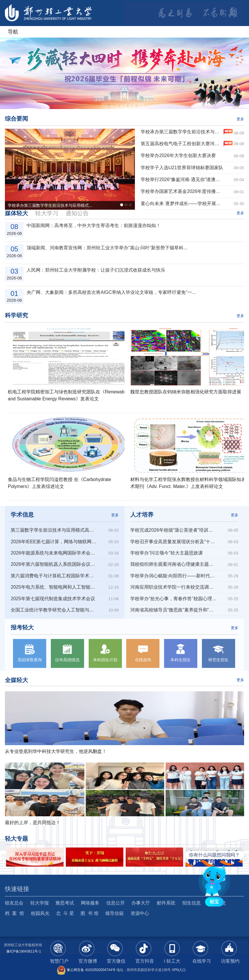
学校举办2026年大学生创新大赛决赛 (178, 155)
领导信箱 (114, 913)
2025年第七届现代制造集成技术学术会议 (53, 599)
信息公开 (116, 903)
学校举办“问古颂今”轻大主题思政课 (167, 553)
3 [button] (125, 98)
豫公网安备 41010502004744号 (86, 970)
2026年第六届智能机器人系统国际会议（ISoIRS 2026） (54, 564)
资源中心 (140, 913)
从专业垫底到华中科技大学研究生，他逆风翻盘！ (56, 751)
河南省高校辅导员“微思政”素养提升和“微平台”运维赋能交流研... (174, 610)
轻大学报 (40, 903)
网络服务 (90, 903)
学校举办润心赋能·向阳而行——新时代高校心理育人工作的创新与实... (174, 576)
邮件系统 (166, 903)
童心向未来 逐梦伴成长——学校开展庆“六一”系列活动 (182, 203)
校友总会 (14, 903)
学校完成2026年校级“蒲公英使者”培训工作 (174, 530)
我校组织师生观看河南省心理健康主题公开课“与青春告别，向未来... (174, 564)
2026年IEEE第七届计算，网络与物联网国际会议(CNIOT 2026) (54, 542)
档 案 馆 (14, 913)
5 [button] (138, 98)
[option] (125, 73)
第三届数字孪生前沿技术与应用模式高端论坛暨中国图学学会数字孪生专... (54, 530)
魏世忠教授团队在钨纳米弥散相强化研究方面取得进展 (186, 392)
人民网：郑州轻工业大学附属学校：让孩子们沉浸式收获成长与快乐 (96, 270)
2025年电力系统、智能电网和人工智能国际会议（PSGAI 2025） (54, 587)
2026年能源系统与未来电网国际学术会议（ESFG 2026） (54, 553)
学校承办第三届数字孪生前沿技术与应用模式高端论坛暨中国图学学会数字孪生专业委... (182, 132)
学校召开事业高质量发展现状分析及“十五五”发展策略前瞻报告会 (174, 542)
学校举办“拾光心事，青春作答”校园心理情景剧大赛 (174, 599)
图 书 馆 (89, 913)
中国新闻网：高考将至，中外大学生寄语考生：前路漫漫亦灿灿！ (94, 225)
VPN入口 (179, 970)
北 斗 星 (65, 913)
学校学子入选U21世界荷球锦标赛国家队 (182, 168)
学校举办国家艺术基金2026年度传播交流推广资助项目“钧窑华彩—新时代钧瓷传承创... (182, 191)
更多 (240, 119)
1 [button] (111, 98)
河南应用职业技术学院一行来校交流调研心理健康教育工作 (174, 587)
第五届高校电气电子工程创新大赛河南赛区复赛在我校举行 (182, 144)
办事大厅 (141, 903)
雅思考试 (65, 903)
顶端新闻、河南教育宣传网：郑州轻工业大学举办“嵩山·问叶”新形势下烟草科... (107, 248)
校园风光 (40, 913)
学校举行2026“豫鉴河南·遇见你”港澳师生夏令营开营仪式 (182, 179)
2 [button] (118, 98)
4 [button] (131, 98)
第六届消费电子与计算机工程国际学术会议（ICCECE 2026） (54, 576)
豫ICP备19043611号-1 (24, 951)
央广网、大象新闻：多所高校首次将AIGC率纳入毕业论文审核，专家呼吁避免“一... (111, 292)
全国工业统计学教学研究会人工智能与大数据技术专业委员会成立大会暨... (54, 610)
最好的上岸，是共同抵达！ (33, 822)
